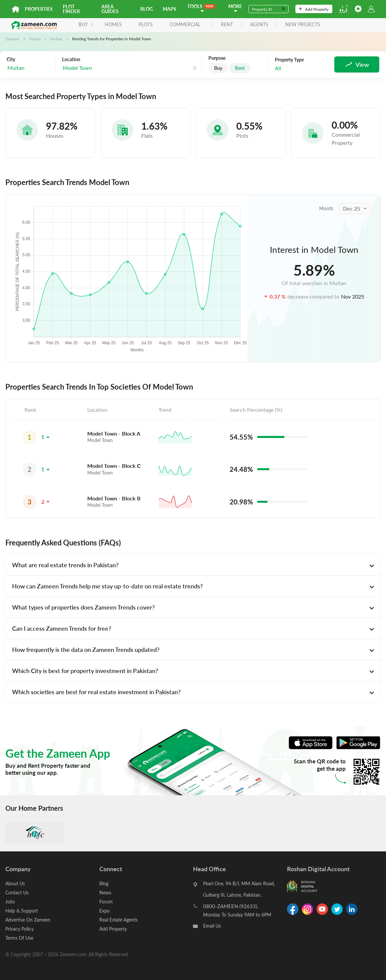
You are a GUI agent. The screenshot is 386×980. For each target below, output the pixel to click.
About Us (15, 883)
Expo (105, 911)
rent (227, 25)
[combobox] (29, 68)
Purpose (217, 58)
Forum (106, 902)
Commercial (185, 24)
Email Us (212, 926)
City (11, 59)
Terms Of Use (19, 938)
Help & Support (22, 911)
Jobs (10, 902)
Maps (170, 9)
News (105, 893)
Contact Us (17, 893)
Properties (39, 9)
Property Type (289, 60)
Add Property (314, 9)
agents (259, 25)
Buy (218, 68)
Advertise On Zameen (28, 920)
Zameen (12, 39)
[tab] (193, 565)
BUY (86, 24)
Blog (147, 9)
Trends (35, 39)
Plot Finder (71, 9)
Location (71, 59)
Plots (146, 24)
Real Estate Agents (118, 920)
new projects (303, 25)
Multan (56, 39)
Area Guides (110, 9)
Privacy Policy (19, 929)
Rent (240, 68)
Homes (113, 24)
